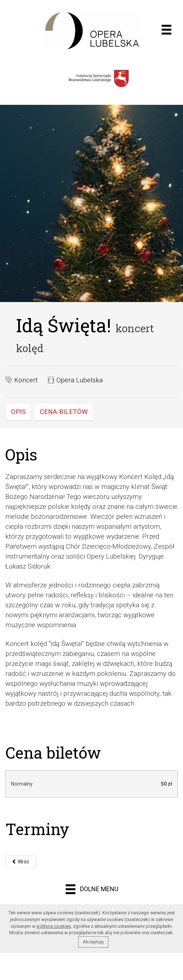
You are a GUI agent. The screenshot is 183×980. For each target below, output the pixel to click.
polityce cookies (54, 926)
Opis (18, 412)
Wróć (20, 862)
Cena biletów (64, 412)
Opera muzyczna (91, 31)
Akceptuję (93, 942)
